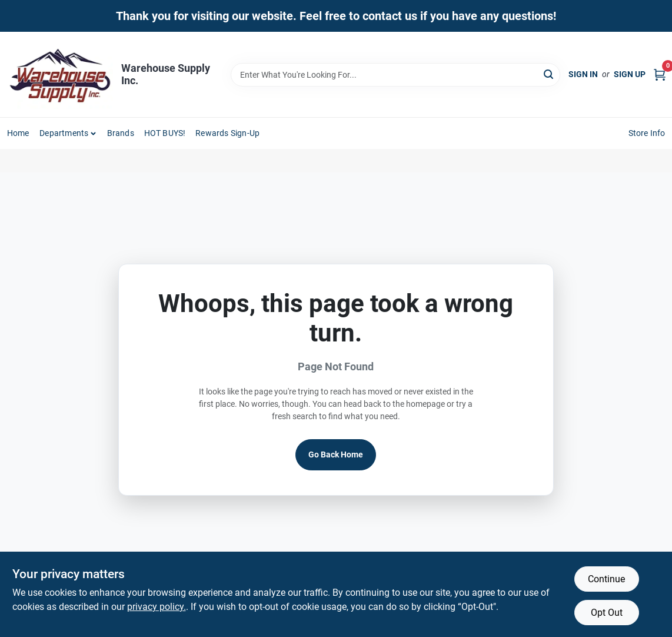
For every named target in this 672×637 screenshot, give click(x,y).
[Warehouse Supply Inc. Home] (60, 74)
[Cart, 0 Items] (660, 74)
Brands (121, 133)
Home (18, 133)
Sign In (583, 74)
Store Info (647, 133)
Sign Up (630, 74)
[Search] (549, 74)
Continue (606, 579)
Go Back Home (336, 454)
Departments (64, 133)
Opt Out (607, 613)
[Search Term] (395, 75)
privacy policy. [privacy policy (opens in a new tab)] (157, 607)
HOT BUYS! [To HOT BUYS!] (165, 133)
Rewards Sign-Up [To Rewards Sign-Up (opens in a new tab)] (227, 133)
